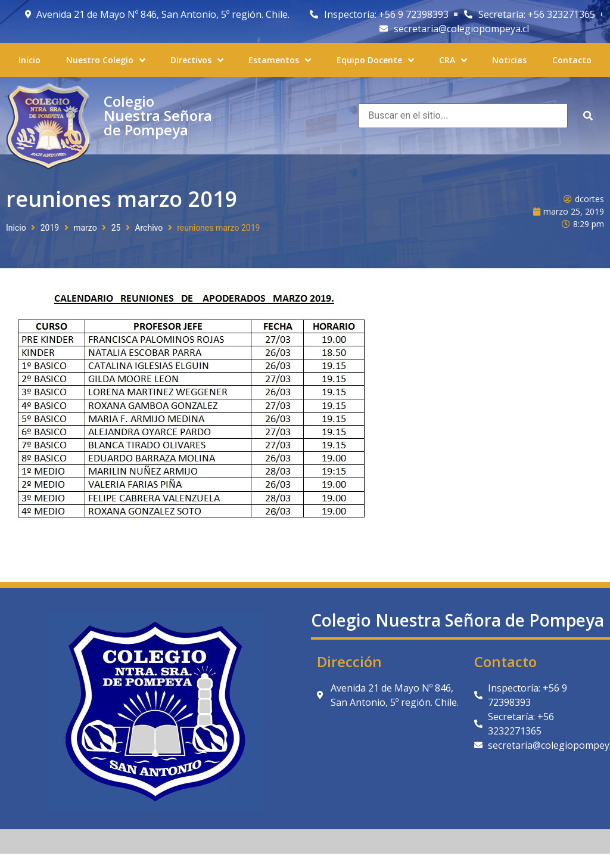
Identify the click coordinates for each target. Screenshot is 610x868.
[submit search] (588, 116)
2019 (50, 228)
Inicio (16, 228)
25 (116, 228)
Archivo (149, 228)
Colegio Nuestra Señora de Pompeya (158, 115)
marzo (85, 228)
